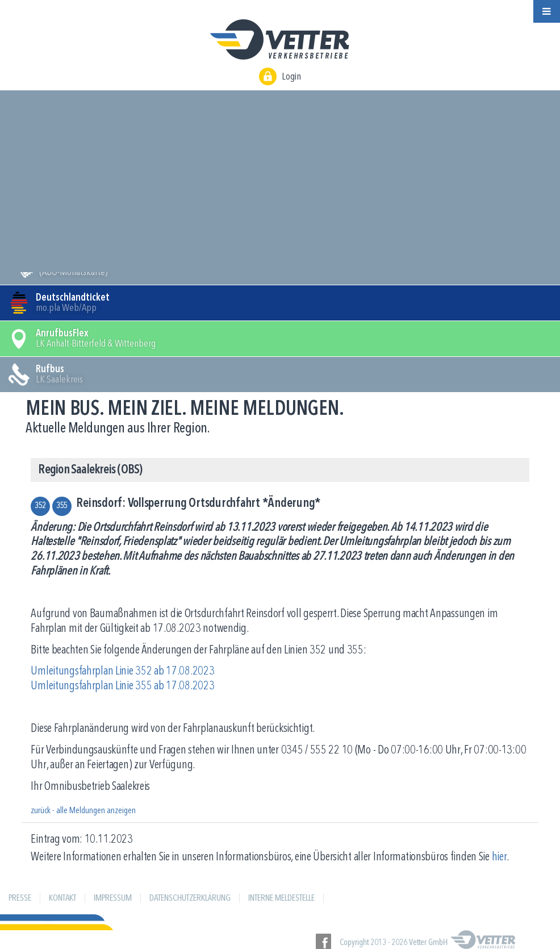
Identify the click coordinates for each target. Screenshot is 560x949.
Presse (20, 898)
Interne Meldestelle (281, 898)
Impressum (113, 898)
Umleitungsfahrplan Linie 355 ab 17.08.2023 (122, 686)
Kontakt (62, 898)
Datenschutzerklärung (190, 898)
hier (500, 857)
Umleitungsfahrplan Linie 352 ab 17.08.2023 (122, 671)
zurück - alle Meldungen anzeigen (83, 811)
